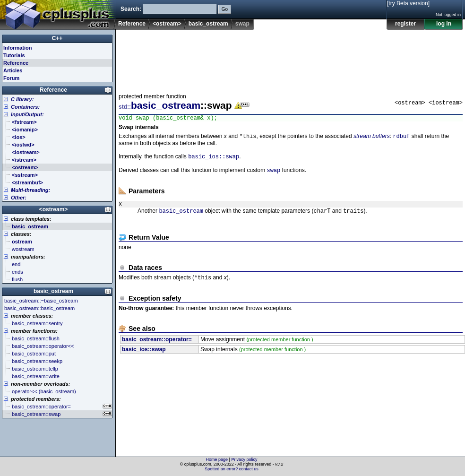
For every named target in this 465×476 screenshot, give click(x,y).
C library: (22, 99)
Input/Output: (27, 114)
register (405, 24)
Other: (19, 198)
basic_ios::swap (214, 160)
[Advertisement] (148, 59)
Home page (217, 459)
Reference (132, 24)
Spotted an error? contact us (232, 469)
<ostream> (167, 24)
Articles (13, 70)
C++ (57, 38)
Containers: (25, 107)
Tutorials (14, 55)
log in (444, 24)
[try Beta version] (408, 3)
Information (18, 48)
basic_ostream (208, 24)
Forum (11, 78)
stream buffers (372, 138)
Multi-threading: (30, 190)
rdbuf (401, 138)
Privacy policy (244, 459)
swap (273, 174)
